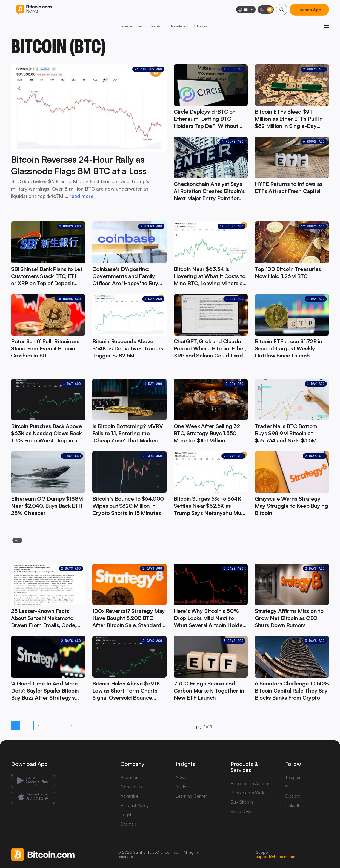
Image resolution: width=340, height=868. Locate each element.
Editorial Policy (135, 805)
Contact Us (131, 787)
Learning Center (191, 796)
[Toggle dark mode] (266, 10)
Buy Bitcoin (242, 802)
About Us (129, 777)
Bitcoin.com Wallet (249, 793)
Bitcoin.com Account (251, 783)
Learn (142, 26)
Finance (126, 26)
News (181, 777)
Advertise (200, 26)
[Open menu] (327, 26)
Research (158, 26)
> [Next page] (72, 725)
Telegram (294, 777)
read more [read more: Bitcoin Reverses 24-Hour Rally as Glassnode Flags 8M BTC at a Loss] (82, 196)
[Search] (282, 10)
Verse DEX (241, 811)
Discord (293, 796)
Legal (126, 815)
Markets (183, 787)
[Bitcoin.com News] (34, 10)
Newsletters (179, 26)
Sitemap (128, 824)
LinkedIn (293, 805)
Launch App (309, 10)
